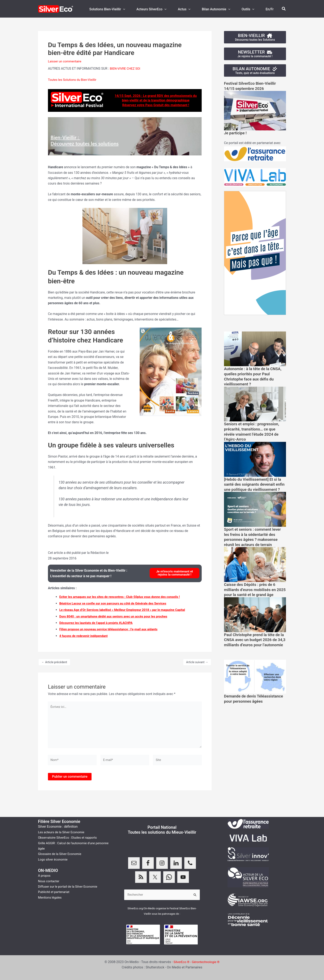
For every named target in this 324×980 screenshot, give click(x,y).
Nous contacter (49, 881)
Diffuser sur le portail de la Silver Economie (70, 886)
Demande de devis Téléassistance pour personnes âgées (253, 714)
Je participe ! (236, 134)
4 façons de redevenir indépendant (85, 636)
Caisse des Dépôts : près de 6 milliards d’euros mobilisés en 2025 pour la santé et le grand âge (252, 596)
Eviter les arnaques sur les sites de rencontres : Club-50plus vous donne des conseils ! (123, 597)
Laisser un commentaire (66, 61)
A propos (45, 875)
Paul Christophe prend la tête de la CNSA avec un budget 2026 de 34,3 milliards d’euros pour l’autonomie (254, 650)
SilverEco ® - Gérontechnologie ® (197, 962)
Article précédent (54, 662)
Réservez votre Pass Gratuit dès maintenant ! (156, 105)
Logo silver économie (54, 859)
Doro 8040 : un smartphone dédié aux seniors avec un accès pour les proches (117, 616)
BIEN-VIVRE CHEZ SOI (126, 68)
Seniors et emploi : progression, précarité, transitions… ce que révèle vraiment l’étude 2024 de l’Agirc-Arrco (253, 432)
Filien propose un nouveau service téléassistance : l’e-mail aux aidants (111, 629)
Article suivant (197, 662)
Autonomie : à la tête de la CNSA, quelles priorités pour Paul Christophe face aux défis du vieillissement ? (254, 377)
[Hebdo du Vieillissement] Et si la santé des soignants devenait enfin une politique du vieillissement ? (254, 486)
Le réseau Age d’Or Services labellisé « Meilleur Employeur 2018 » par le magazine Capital (126, 610)
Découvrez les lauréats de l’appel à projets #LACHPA (98, 623)
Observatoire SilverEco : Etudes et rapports (69, 837)
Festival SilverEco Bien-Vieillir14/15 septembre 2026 (252, 87)
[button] (284, 9)
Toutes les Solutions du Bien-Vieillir (74, 79)
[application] (132, 9)
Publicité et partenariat (55, 892)
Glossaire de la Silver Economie (61, 854)
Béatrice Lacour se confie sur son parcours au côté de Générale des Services (116, 603)
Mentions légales (51, 897)
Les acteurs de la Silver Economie (63, 832)
